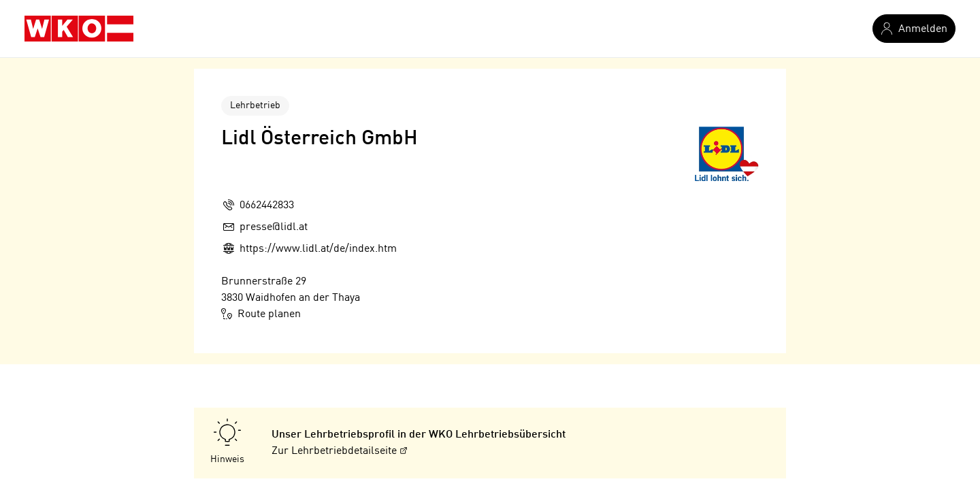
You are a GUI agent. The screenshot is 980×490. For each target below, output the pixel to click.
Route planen (261, 314)
